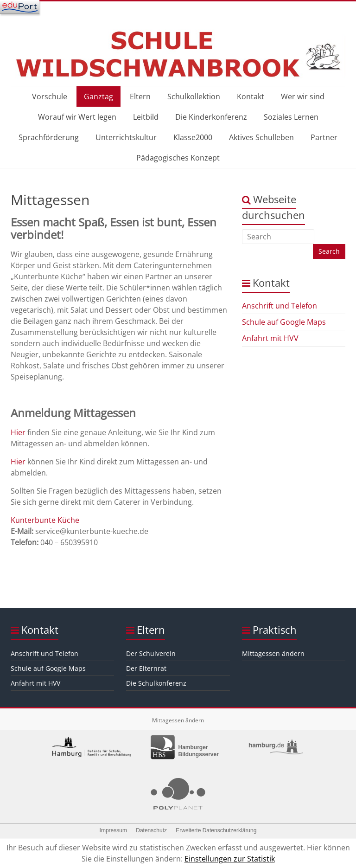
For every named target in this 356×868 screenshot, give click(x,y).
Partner (324, 137)
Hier (18, 432)
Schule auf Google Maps (284, 322)
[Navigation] (20, 7)
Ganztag (99, 96)
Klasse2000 (193, 137)
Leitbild (146, 117)
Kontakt (251, 96)
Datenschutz (151, 830)
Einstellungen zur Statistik (230, 859)
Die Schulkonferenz (156, 683)
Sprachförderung (49, 137)
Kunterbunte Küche (45, 520)
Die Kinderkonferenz (211, 117)
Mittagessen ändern (273, 653)
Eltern (140, 96)
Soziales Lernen (291, 117)
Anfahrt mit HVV (270, 338)
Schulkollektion (194, 96)
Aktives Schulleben (261, 137)
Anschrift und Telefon (280, 306)
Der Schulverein (151, 653)
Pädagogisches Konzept (178, 158)
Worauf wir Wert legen (77, 117)
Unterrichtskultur (126, 137)
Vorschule (50, 96)
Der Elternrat (146, 668)
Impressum (113, 830)
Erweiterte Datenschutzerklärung (216, 830)
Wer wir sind (303, 96)
